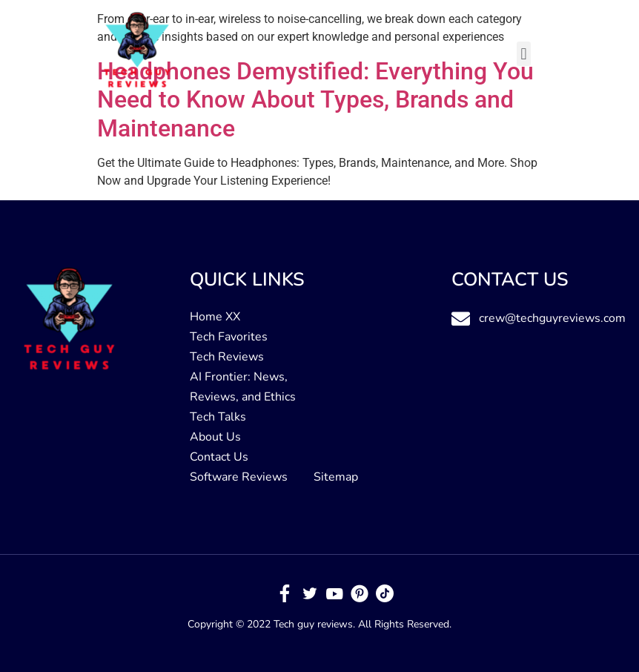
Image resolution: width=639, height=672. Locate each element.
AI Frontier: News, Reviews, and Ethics (243, 387)
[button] (524, 54)
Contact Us (219, 457)
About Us (215, 437)
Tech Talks (218, 417)
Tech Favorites (229, 337)
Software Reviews (239, 477)
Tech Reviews (227, 357)
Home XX (215, 317)
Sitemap (336, 477)
